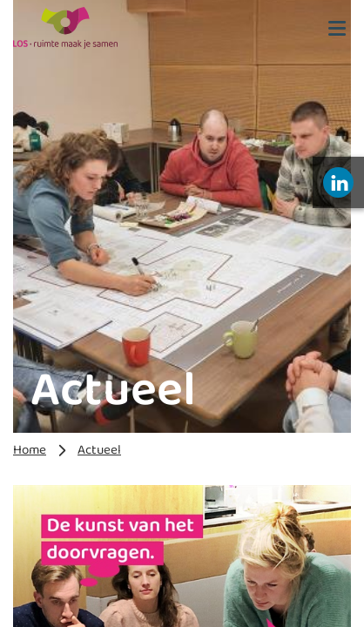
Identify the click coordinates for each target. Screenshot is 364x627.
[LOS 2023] (65, 28)
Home (30, 450)
